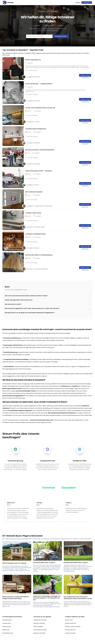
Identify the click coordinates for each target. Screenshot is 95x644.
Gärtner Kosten (7, 627)
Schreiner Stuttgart (70, 633)
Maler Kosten (6, 630)
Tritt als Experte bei (87, 2)
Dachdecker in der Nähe (40, 630)
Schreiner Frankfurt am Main (73, 627)
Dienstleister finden (61, 36)
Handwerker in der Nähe (40, 620)
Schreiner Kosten (7, 620)
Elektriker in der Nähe (39, 623)
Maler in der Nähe (38, 627)
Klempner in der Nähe (39, 633)
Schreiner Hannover (70, 630)
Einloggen (78, 2)
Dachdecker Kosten (8, 633)
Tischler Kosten (7, 623)
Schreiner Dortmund (70, 623)
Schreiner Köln (69, 620)
